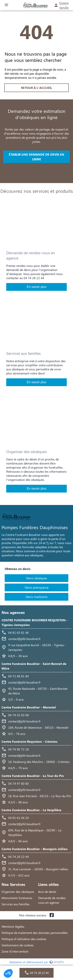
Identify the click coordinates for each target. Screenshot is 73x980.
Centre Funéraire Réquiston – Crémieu (29, 741)
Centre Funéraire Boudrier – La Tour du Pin (33, 776)
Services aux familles (16, 904)
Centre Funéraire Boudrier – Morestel (29, 707)
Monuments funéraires (17, 898)
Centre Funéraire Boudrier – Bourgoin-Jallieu (35, 849)
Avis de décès (47, 892)
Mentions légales (13, 926)
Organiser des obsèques (18, 892)
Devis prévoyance (37, 587)
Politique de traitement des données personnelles (35, 933)
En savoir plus (36, 287)
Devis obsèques (37, 578)
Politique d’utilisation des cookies (24, 939)
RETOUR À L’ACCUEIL (36, 88)
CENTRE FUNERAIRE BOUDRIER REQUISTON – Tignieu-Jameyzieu (35, 622)
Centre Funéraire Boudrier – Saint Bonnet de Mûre (34, 666)
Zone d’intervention (15, 951)
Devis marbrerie (36, 597)
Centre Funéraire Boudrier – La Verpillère (31, 810)
